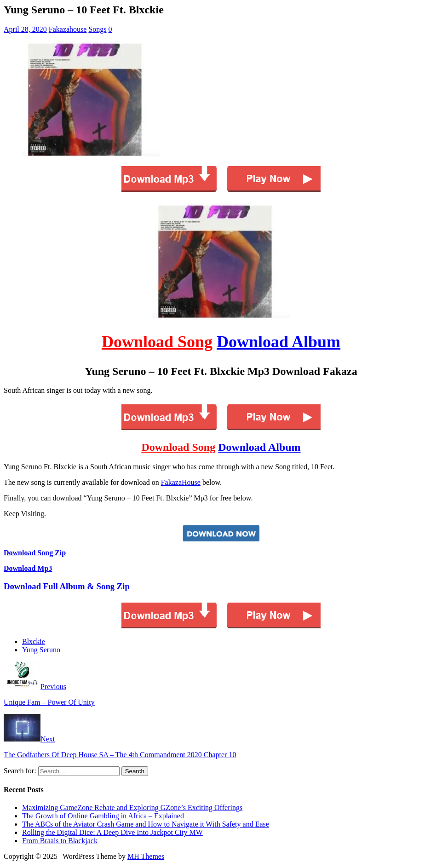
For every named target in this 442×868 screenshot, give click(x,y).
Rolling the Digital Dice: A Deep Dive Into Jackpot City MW (112, 832)
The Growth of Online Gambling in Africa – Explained (104, 816)
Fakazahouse (68, 29)
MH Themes (146, 856)
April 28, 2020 (25, 29)
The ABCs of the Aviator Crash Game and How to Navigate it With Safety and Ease (146, 824)
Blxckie (34, 641)
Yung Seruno (41, 650)
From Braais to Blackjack (60, 841)
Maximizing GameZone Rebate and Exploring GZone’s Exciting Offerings (132, 808)
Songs (97, 29)
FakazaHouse (181, 482)
